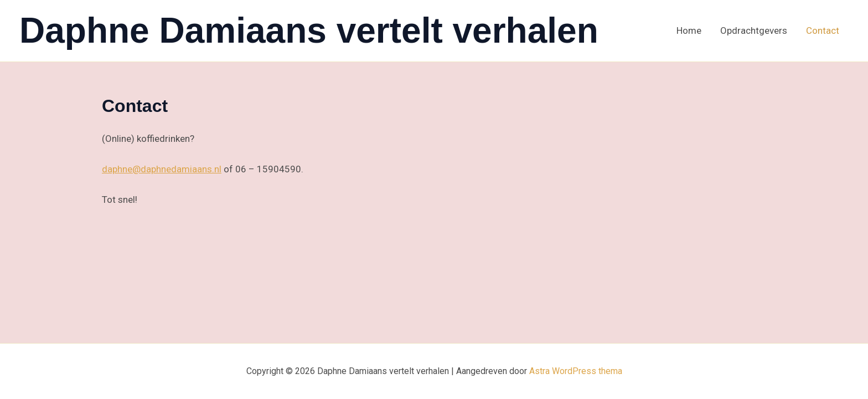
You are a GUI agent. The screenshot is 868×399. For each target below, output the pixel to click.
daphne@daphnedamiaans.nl (162, 169)
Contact (823, 30)
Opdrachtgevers (754, 30)
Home (689, 30)
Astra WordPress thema (576, 371)
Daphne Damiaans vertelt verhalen (309, 30)
